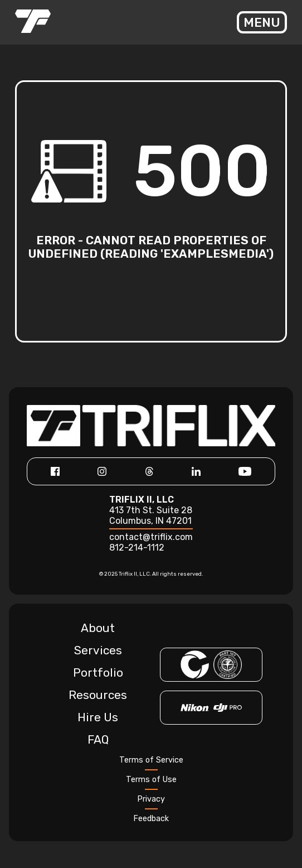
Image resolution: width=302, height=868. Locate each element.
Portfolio (98, 673)
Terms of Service (151, 760)
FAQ (98, 740)
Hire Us (98, 717)
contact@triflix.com (151, 537)
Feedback (151, 819)
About (98, 628)
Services (98, 650)
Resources (98, 695)
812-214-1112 (137, 548)
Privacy (151, 799)
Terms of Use (151, 780)
